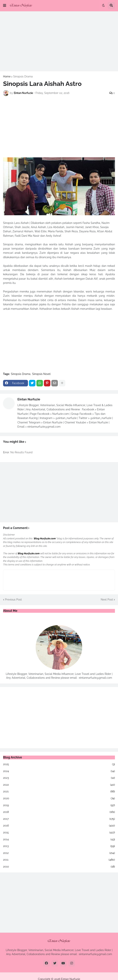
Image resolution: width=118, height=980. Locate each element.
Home (7, 76)
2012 (59, 853)
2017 (59, 819)
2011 (59, 860)
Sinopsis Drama (23, 76)
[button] (5, 6)
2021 (59, 792)
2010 (59, 867)
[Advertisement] (59, 41)
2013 (59, 846)
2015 (59, 833)
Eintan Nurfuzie (29, 399)
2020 (59, 798)
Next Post (107, 600)
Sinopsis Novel (41, 374)
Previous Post (13, 600)
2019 (59, 805)
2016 (59, 826)
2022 (59, 785)
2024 (59, 771)
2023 (59, 778)
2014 (59, 840)
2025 (59, 764)
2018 (59, 812)
